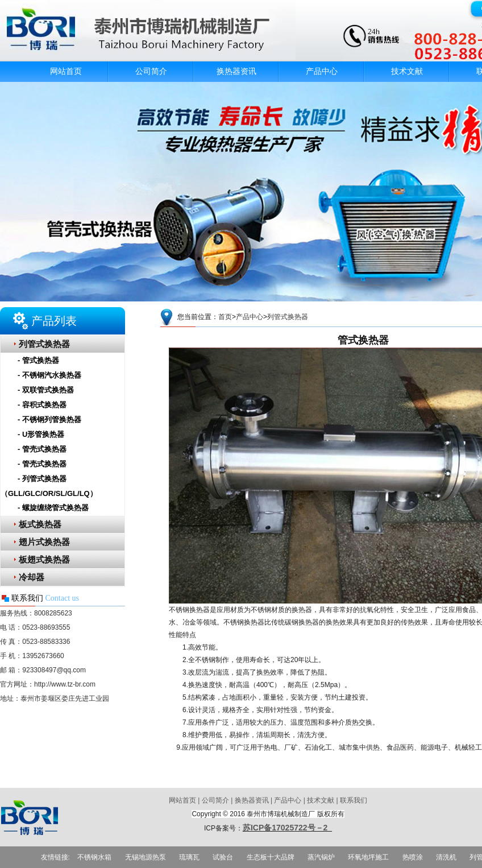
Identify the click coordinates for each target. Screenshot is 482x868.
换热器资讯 (236, 71)
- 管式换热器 (38, 360)
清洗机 (446, 857)
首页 (225, 317)
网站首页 (66, 71)
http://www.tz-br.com (65, 684)
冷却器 (32, 577)
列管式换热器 (44, 344)
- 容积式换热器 (42, 405)
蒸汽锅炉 (321, 857)
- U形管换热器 (41, 434)
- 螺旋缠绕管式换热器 (53, 508)
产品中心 (322, 71)
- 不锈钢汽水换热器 (49, 375)
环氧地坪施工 (368, 857)
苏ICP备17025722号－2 (287, 828)
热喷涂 (413, 857)
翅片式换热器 (44, 542)
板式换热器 (40, 524)
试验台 (223, 857)
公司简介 (151, 71)
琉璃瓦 (189, 857)
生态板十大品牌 (271, 857)
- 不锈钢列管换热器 (49, 419)
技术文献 (407, 71)
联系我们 (354, 800)
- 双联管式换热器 (46, 390)
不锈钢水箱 (94, 857)
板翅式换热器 (44, 560)
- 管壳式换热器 (42, 449)
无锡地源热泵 (146, 857)
